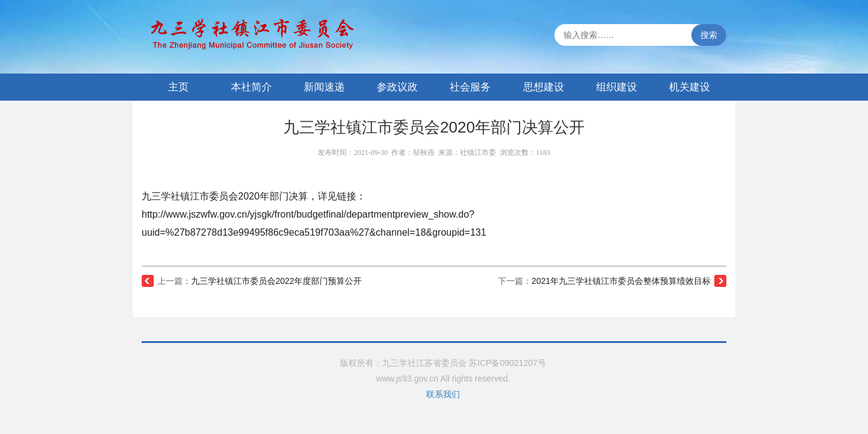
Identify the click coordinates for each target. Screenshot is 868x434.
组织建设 (617, 87)
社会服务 (470, 87)
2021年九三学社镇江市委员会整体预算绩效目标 (621, 281)
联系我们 (443, 394)
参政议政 (397, 87)
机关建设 (690, 87)
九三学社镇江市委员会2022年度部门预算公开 (276, 281)
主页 (178, 87)
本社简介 (251, 87)
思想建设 (544, 87)
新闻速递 (324, 87)
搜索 (709, 35)
